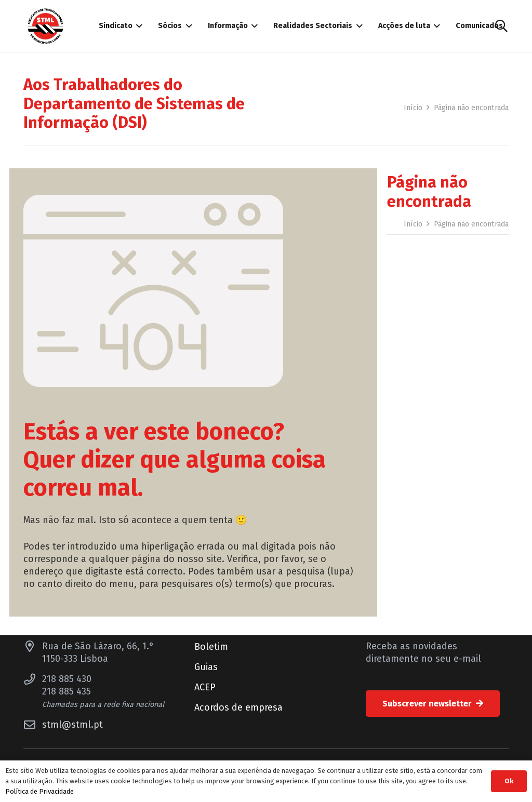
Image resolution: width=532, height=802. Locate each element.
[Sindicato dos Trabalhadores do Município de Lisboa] (45, 26)
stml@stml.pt (72, 725)
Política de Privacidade (39, 791)
